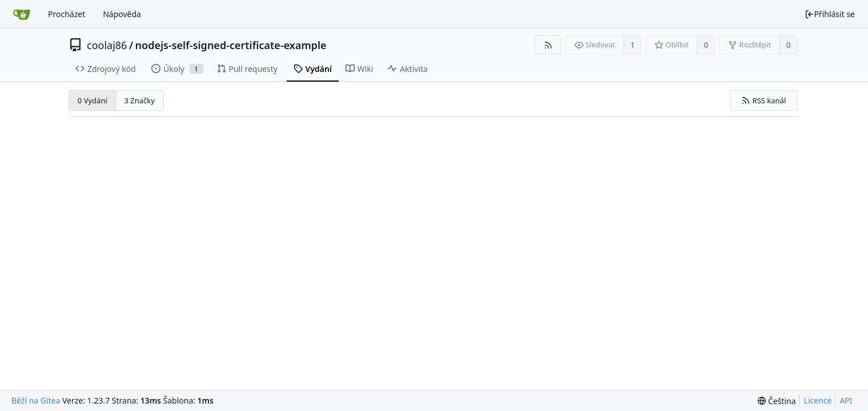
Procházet (67, 14)
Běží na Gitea (36, 400)
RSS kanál (763, 100)
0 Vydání (93, 100)
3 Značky (139, 100)
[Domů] (22, 14)
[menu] (777, 401)
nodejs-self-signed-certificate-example (231, 45)
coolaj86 (107, 45)
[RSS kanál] (548, 45)
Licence (818, 400)
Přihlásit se (830, 14)
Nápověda (122, 14)
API (846, 400)
